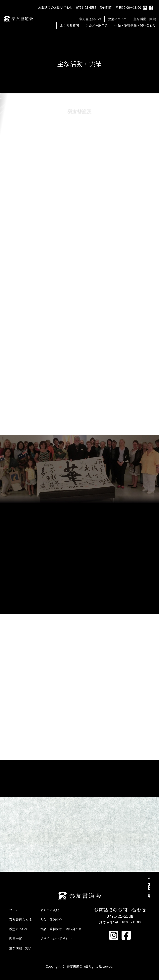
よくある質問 (69, 25)
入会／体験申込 (97, 25)
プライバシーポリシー (56, 939)
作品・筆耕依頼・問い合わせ (135, 25)
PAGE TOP (149, 891)
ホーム (14, 910)
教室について (117, 19)
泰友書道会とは (90, 19)
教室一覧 (16, 939)
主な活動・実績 (145, 19)
